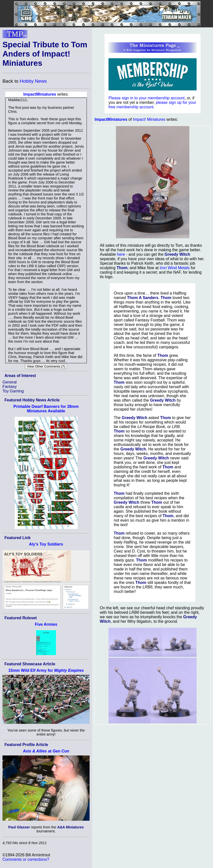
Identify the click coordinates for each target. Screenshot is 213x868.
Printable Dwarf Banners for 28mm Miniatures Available (46, 409)
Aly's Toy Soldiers (46, 544)
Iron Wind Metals (175, 268)
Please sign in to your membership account (147, 98)
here (121, 254)
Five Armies (46, 624)
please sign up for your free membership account (152, 105)
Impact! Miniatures (149, 119)
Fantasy (10, 387)
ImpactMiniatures (40, 94)
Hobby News (33, 81)
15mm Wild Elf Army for (46, 670)
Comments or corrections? (26, 859)
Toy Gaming (13, 391)
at (46, 751)
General (10, 382)
